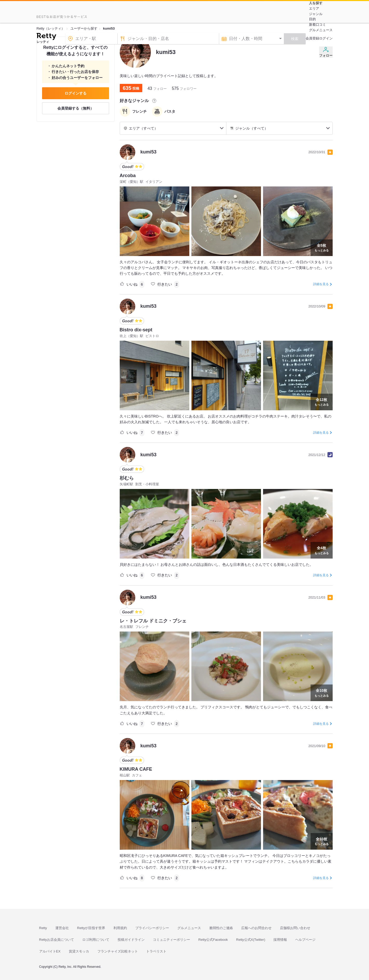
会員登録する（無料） (76, 108)
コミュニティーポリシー (172, 940)
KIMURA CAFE (136, 769)
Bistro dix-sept (136, 330)
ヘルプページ (305, 940)
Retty (43, 928)
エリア (314, 8)
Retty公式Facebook (213, 940)
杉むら (127, 478)
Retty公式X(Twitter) (251, 940)
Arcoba (128, 176)
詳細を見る (321, 284)
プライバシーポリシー (152, 928)
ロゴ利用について (96, 940)
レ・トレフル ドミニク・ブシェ (153, 621)
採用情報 (280, 940)
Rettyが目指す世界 (91, 928)
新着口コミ (317, 25)
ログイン (326, 38)
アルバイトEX (50, 951)
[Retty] (46, 37)
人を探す (316, 3)
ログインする (76, 93)
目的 (312, 19)
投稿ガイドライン (131, 940)
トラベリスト (156, 951)
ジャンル (316, 14)
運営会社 (62, 928)
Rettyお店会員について (57, 940)
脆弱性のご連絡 (221, 928)
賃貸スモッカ (79, 951)
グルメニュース (321, 30)
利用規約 (120, 928)
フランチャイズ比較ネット (118, 951)
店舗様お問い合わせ (295, 928)
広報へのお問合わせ (256, 928)
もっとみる (322, 247)
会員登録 (312, 38)
